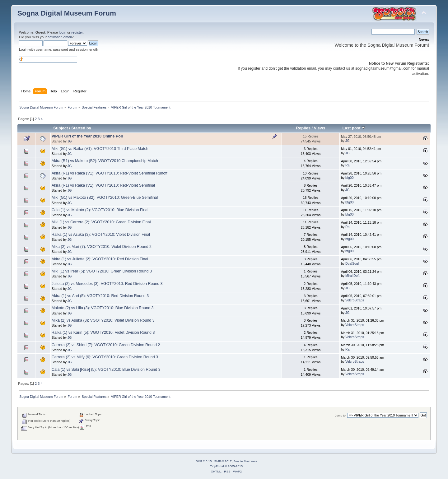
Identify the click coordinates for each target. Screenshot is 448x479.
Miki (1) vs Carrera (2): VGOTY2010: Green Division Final (101, 222)
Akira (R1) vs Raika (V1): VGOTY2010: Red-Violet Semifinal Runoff (110, 173)
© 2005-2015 (234, 466)
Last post (354, 128)
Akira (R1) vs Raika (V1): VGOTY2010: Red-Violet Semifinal (103, 185)
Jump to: (341, 415)
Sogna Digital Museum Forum (67, 13)
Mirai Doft (352, 276)
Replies (303, 128)
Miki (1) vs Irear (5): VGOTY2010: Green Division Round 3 (102, 271)
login (63, 32)
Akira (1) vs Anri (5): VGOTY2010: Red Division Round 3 (100, 296)
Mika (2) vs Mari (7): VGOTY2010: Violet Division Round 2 (102, 247)
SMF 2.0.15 (204, 461)
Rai (348, 165)
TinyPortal (217, 466)
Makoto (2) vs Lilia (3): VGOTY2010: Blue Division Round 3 (103, 308)
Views (320, 128)
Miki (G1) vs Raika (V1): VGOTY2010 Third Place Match (100, 149)
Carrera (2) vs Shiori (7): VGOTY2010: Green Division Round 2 (106, 345)
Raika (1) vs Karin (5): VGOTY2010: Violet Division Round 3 (103, 333)
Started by (81, 128)
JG (70, 141)
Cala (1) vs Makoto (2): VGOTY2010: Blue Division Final (100, 210)
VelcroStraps (355, 300)
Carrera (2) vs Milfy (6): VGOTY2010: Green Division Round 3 (105, 357)
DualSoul (352, 263)
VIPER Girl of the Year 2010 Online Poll (87, 136)
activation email (60, 37)
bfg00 (350, 178)
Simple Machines (245, 461)
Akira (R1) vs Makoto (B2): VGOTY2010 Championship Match (105, 161)
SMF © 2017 (223, 461)
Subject (61, 128)
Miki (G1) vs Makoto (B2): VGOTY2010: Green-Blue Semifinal (105, 198)
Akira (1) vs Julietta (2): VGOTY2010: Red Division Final (100, 259)
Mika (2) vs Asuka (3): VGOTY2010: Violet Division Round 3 (103, 320)
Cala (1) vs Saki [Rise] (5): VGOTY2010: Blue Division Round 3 (106, 370)
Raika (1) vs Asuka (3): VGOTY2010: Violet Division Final (101, 235)
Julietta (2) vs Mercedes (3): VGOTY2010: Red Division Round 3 (107, 284)
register (77, 32)
